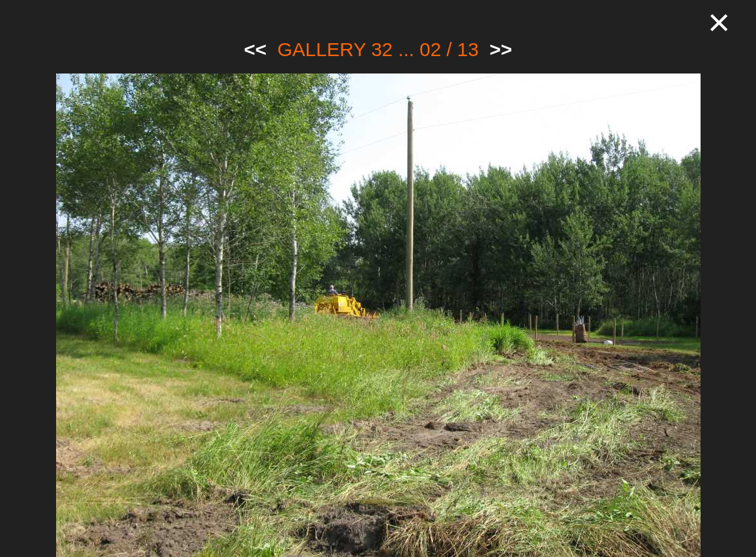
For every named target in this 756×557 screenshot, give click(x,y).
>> (500, 49)
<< (256, 49)
